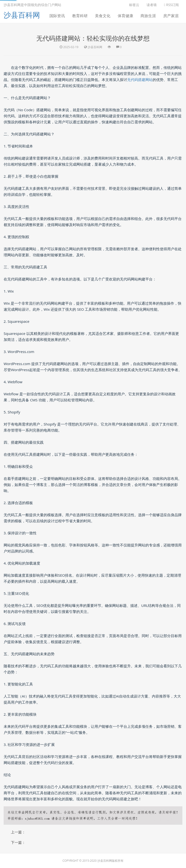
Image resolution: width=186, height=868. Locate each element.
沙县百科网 (22, 15)
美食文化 (103, 16)
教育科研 (80, 16)
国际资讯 (57, 16)
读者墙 (152, 5)
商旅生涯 (148, 16)
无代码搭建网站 (140, 80)
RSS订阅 (171, 5)
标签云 (134, 5)
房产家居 (171, 16)
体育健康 (125, 16)
